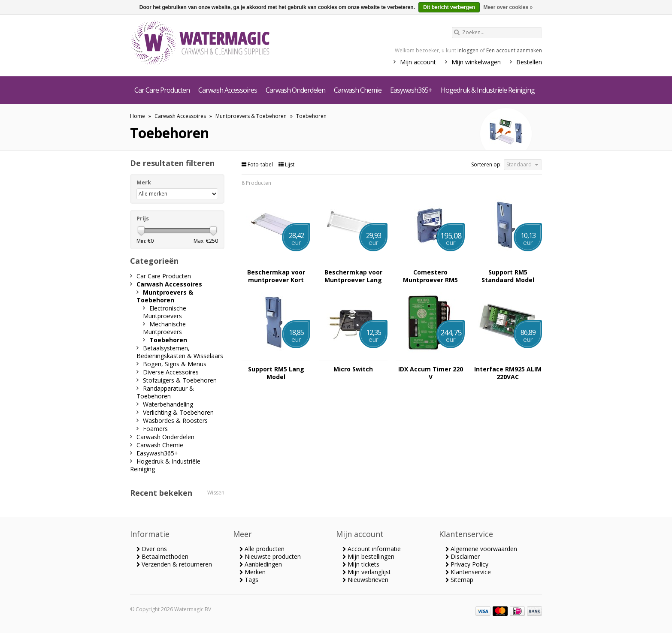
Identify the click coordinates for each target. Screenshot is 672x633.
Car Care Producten (162, 90)
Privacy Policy (467, 564)
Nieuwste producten (270, 556)
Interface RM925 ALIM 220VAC (508, 373)
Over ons (152, 549)
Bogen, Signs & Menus (175, 364)
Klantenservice (468, 572)
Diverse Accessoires (171, 372)
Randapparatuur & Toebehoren (165, 392)
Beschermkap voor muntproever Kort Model (276, 276)
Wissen (216, 493)
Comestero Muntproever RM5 (430, 276)
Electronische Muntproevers (165, 312)
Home (138, 116)
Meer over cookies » (508, 7)
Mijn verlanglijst (367, 572)
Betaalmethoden (162, 556)
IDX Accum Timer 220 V (431, 373)
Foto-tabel (258, 164)
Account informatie (372, 549)
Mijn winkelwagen (476, 62)
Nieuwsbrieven (365, 580)
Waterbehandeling (168, 404)
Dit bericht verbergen (449, 7)
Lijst (286, 164)
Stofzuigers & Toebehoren (180, 380)
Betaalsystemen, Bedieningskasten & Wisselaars (180, 352)
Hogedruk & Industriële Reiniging (488, 90)
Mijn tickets (361, 564)
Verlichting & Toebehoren (178, 412)
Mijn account (418, 62)
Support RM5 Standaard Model (508, 276)
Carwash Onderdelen (295, 90)
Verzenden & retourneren (174, 564)
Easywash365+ (411, 90)
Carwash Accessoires (228, 90)
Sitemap (459, 580)
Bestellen (529, 62)
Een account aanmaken (514, 50)
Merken (253, 572)
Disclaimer (463, 556)
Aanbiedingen (261, 564)
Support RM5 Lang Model (276, 373)
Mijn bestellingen (368, 556)
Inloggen (468, 50)
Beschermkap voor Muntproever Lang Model (353, 276)
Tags (249, 580)
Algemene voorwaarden (481, 549)
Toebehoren (311, 116)
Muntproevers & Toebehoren (251, 116)
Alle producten (262, 549)
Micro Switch (353, 369)
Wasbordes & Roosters (175, 420)
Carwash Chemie (358, 90)
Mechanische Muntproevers (164, 328)
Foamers (155, 429)
